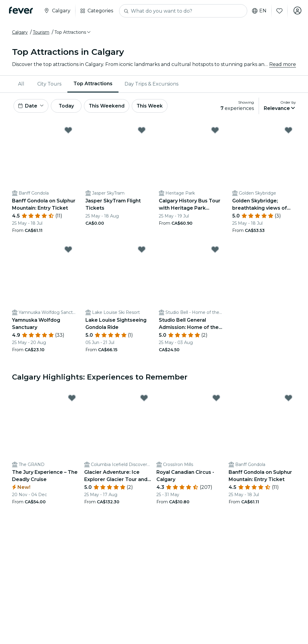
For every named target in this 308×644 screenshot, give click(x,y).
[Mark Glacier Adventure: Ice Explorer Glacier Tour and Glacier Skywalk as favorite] (144, 399)
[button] (73, 32)
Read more (283, 64)
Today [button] (69, 106)
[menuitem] (22, 84)
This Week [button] (155, 106)
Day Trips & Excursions (151, 84)
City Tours (49, 84)
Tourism (41, 32)
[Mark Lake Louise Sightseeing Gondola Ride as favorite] (142, 250)
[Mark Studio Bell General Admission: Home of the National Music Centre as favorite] (215, 250)
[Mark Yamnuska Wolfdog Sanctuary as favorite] (68, 250)
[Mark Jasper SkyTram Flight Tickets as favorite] (142, 131)
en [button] (258, 11)
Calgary (20, 32)
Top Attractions (93, 84)
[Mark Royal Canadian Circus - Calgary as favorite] (216, 399)
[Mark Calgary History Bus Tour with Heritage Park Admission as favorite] (215, 131)
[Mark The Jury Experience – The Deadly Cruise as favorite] (72, 399)
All (21, 84)
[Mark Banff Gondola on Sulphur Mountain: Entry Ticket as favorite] (68, 131)
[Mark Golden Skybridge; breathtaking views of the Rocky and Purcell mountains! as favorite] (288, 131)
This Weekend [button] (111, 106)
